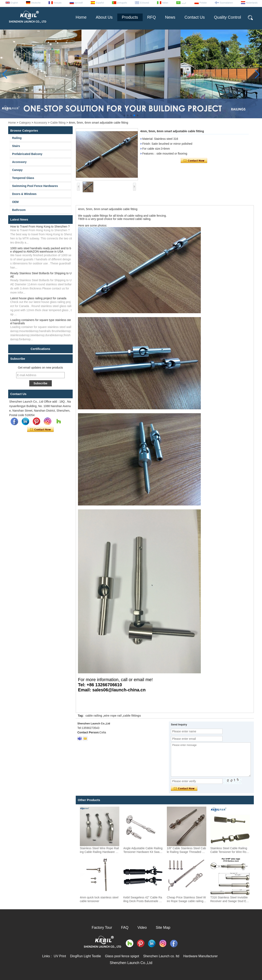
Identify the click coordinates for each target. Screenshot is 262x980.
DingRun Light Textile (85, 956)
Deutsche (36, 3)
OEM (15, 202)
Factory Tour (102, 928)
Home (81, 17)
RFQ (151, 17)
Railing (17, 138)
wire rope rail (113, 716)
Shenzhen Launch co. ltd (161, 956)
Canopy (17, 170)
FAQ (125, 928)
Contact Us (195, 17)
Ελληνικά (145, 3)
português (122, 3)
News (170, 17)
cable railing (94, 716)
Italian (165, 3)
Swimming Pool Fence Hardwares (35, 186)
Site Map (163, 928)
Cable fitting (58, 123)
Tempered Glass (23, 178)
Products (130, 17)
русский (79, 3)
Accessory (40, 123)
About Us (104, 17)
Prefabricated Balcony (27, 154)
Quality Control (227, 17)
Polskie (203, 3)
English (14, 3)
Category (25, 123)
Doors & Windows (24, 194)
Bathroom (19, 210)
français (58, 3)
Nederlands (252, 3)
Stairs (16, 146)
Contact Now (40, 430)
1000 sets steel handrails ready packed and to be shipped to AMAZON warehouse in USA (41, 250)
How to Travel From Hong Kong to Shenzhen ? (40, 227)
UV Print (60, 956)
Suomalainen (226, 3)
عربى (184, 3)
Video (142, 928)
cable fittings (132, 716)
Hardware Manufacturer (201, 956)
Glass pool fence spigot (122, 956)
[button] (124, 115)
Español (100, 3)
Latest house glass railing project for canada (38, 298)
